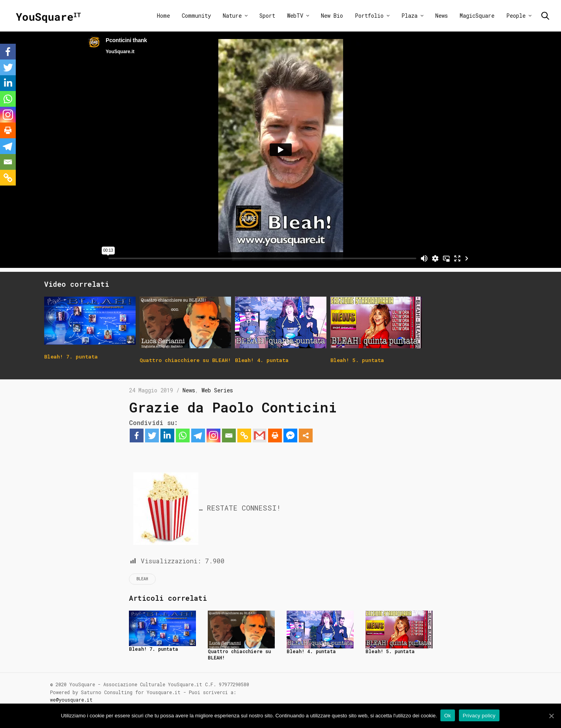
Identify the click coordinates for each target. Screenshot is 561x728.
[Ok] (551, 716)
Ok (448, 716)
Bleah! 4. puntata (311, 651)
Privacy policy (480, 716)
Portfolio (369, 16)
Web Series (217, 390)
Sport (267, 16)
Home (163, 16)
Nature (232, 16)
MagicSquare (477, 16)
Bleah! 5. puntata (390, 651)
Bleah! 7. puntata (154, 649)
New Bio (332, 16)
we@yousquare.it (71, 700)
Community (196, 16)
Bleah (142, 579)
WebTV (295, 16)
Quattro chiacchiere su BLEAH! (239, 654)
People (516, 16)
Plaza (409, 16)
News (442, 16)
